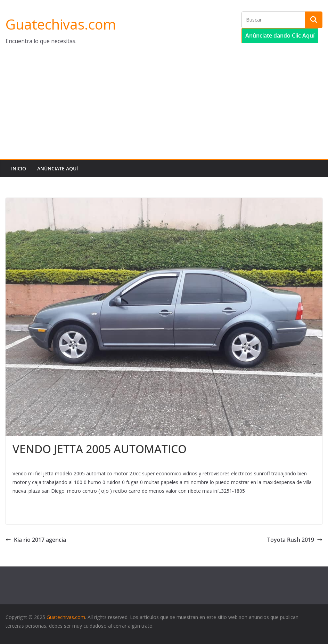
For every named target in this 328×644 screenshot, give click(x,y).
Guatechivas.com (61, 24)
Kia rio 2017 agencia (36, 540)
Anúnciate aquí (58, 168)
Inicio (19, 168)
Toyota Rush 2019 (295, 540)
